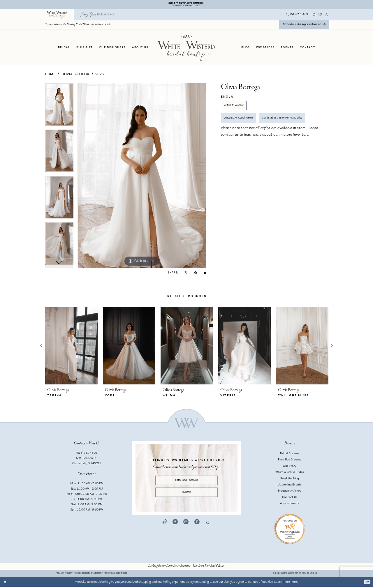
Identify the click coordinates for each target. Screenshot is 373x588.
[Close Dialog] (6, 583)
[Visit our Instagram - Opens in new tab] (186, 529)
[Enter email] (187, 483)
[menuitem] (57, 16)
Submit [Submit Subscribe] (186, 497)
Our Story (290, 467)
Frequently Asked (290, 492)
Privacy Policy (64, 575)
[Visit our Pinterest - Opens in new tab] (197, 529)
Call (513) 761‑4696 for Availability (249, 141)
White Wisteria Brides (290, 474)
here (294, 583)
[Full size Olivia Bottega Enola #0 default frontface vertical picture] (142, 177)
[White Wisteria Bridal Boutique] (57, 16)
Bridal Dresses (290, 455)
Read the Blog (290, 480)
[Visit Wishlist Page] (320, 16)
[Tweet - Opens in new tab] (186, 274)
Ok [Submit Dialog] (366, 583)
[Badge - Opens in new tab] (290, 530)
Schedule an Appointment (243, 125)
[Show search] (314, 16)
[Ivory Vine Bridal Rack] (97, 16)
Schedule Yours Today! (186, 7)
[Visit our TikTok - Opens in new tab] (164, 529)
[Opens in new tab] (186, 567)
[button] (327, 16)
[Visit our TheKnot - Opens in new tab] (208, 529)
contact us (230, 159)
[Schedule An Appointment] (304, 26)
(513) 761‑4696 (87, 454)
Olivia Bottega (75, 75)
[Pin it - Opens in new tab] (196, 274)
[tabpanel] (59, 108)
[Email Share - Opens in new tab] (205, 274)
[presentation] (71, 347)
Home (50, 75)
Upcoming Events (290, 486)
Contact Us (290, 498)
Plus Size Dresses (290, 461)
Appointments (290, 505)
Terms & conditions (116, 575)
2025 (100, 75)
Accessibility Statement (89, 575)
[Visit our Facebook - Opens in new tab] (175, 529)
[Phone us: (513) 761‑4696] (298, 16)
